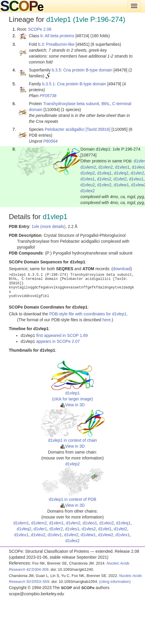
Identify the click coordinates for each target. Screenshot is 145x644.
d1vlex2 (88, 191)
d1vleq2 (121, 173)
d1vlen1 (56, 523)
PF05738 (48, 96)
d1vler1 (40, 529)
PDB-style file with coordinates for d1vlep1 (88, 314)
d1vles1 (88, 179)
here (106, 320)
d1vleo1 (122, 167)
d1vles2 (104, 179)
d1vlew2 (106, 535)
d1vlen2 (106, 167)
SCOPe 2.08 (40, 29)
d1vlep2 (88, 173)
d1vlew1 (121, 185)
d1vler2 (137, 173)
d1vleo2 (107, 523)
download (122, 269)
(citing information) (115, 582)
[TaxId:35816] (98, 129)
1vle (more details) (48, 226)
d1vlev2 (104, 185)
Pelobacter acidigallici (65, 129)
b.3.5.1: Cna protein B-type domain (74, 84)
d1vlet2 (120, 179)
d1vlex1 (123, 535)
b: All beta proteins (57, 36)
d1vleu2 (88, 185)
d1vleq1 (104, 173)
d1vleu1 (136, 179)
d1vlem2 (88, 167)
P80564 (50, 141)
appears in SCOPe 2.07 (58, 341)
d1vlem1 (21, 523)
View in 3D (73, 405)
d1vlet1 (105, 529)
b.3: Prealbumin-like (56, 44)
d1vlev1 (55, 535)
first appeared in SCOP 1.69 (62, 335)
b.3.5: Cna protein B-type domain (82, 70)
